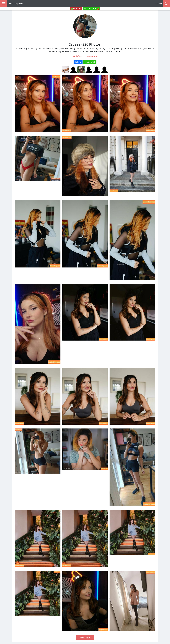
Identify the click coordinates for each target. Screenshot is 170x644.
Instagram (92, 56)
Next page (85, 637)
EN (157, 4)
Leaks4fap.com (16, 4)
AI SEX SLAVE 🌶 (92, 9)
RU (160, 4)
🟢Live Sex (76, 9)
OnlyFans (78, 56)
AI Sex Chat (90, 62)
